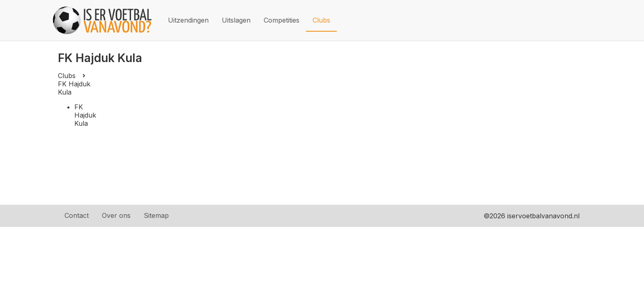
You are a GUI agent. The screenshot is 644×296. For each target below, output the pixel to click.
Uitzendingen (188, 20)
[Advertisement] (341, 133)
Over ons (116, 215)
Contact (77, 215)
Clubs (321, 20)
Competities (282, 20)
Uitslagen (236, 20)
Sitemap (156, 215)
